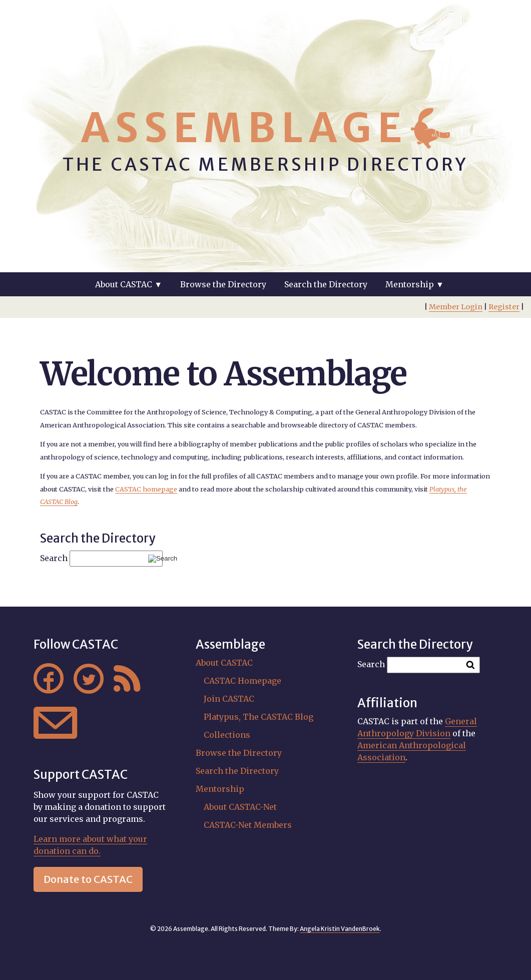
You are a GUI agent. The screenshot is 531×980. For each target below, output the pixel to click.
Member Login (456, 307)
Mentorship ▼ (415, 284)
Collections (227, 735)
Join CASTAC (229, 699)
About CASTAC (224, 663)
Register (504, 307)
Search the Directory (326, 284)
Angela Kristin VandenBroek (340, 929)
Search (54, 558)
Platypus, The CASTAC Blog (258, 717)
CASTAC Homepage (242, 681)
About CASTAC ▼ (129, 284)
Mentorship (220, 789)
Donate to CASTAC (88, 879)
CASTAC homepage (146, 489)
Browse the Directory (223, 284)
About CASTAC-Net (240, 807)
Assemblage (244, 128)
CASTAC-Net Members (248, 825)
